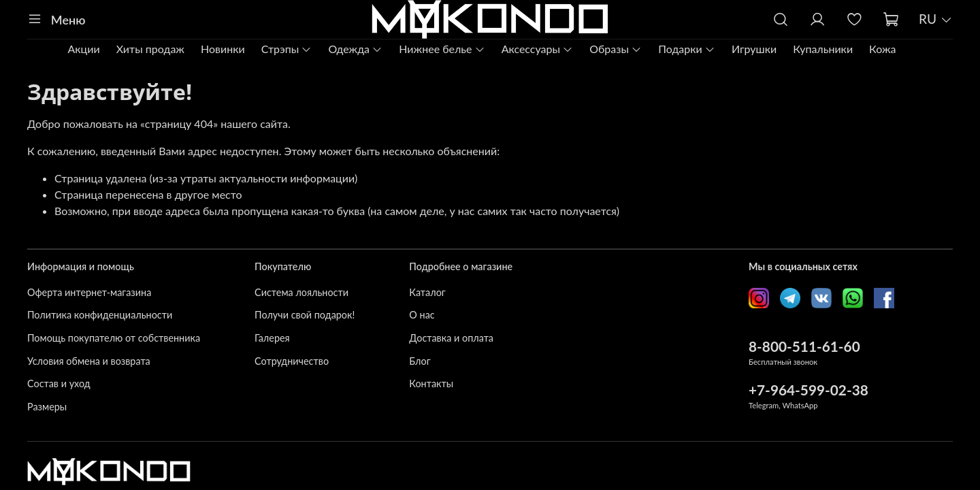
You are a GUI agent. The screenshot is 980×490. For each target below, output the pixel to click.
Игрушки (754, 49)
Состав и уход (59, 383)
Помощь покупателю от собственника (114, 338)
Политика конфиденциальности (100, 315)
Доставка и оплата (451, 338)
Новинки (223, 49)
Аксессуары (538, 49)
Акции (83, 49)
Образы (616, 49)
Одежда (355, 49)
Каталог (427, 292)
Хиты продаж (150, 49)
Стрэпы (287, 49)
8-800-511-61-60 (804, 346)
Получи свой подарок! (305, 315)
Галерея (272, 338)
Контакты (431, 383)
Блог (420, 361)
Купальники (823, 49)
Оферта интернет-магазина (89, 292)
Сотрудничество (292, 361)
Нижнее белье (442, 49)
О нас (422, 315)
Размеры (47, 407)
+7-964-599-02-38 (808, 390)
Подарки (687, 49)
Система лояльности (301, 292)
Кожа (882, 49)
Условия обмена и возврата (89, 361)
